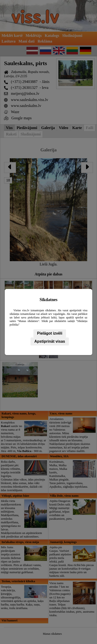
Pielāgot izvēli (50, 333)
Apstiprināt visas (50, 341)
